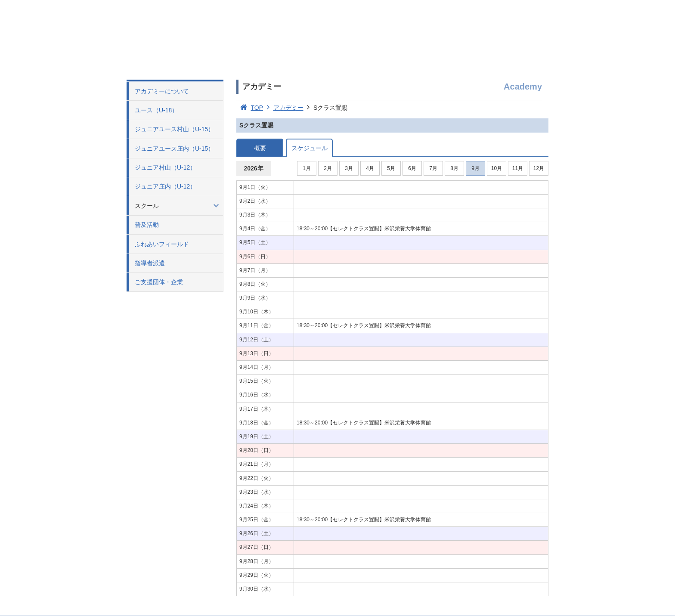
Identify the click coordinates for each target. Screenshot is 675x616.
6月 (412, 168)
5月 (391, 168)
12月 (539, 168)
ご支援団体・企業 (159, 282)
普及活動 (147, 225)
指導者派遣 (150, 263)
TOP (250, 108)
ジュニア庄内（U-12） (165, 186)
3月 (349, 168)
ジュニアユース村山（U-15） (174, 129)
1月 (307, 168)
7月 (433, 168)
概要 (260, 148)
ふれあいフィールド (162, 244)
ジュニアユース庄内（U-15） (174, 149)
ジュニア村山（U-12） (165, 167)
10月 (497, 168)
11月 (518, 168)
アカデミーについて (162, 91)
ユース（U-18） (156, 110)
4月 (370, 168)
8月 (454, 168)
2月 (328, 168)
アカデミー (283, 108)
